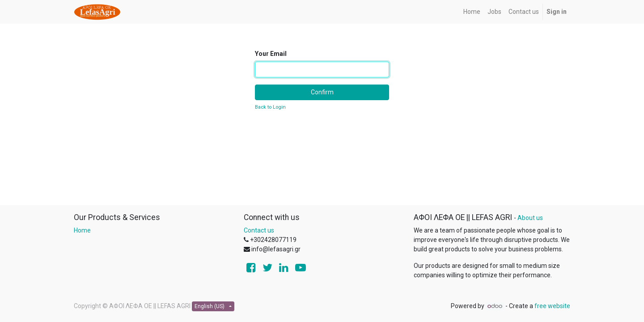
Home (82, 230)
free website (552, 306)
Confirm (322, 92)
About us (530, 218)
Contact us (259, 230)
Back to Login (270, 107)
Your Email (271, 54)
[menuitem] (472, 12)
